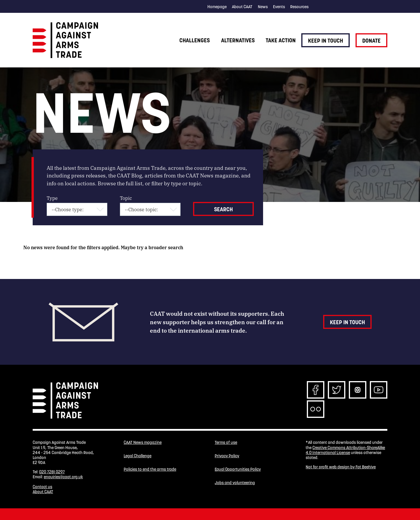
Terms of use (226, 443)
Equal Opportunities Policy (238, 469)
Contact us (42, 487)
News (263, 7)
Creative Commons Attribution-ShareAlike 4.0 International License (345, 450)
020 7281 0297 (52, 472)
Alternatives (238, 40)
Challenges (195, 40)
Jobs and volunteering (235, 483)
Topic (126, 198)
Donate (371, 41)
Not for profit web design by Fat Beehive (341, 467)
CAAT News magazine (143, 443)
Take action (281, 40)
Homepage (217, 7)
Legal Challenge (138, 456)
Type (52, 198)
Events (279, 7)
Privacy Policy (227, 456)
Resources (299, 7)
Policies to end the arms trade (150, 469)
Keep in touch (325, 41)
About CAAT (242, 7)
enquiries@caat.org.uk (63, 477)
